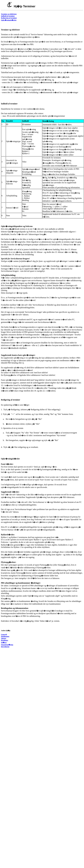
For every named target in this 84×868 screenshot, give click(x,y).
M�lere (4, 642)
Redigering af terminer (9, 18)
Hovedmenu (5, 647)
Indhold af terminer (8, 16)
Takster (4, 638)
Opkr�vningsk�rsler (9, 20)
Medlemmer (5, 636)
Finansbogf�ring (7, 645)
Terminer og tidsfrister (9, 14)
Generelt (4, 634)
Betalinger (5, 640)
